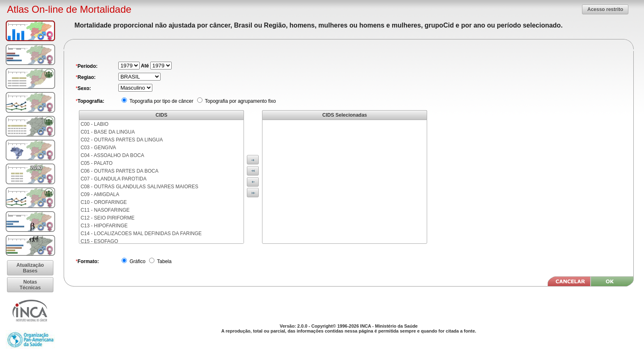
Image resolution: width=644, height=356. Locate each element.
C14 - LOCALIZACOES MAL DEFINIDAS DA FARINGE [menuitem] (141, 233)
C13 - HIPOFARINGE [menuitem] (104, 226)
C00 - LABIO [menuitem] (94, 124)
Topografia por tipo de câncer (161, 101)
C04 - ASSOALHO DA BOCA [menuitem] (112, 155)
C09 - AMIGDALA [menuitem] (100, 194)
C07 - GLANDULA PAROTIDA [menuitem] (114, 179)
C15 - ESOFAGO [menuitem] (99, 241)
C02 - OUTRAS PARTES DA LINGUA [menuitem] (122, 140)
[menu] (161, 182)
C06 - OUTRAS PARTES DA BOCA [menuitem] (120, 171)
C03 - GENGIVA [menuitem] (98, 148)
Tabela (163, 261)
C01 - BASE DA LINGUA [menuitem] (108, 132)
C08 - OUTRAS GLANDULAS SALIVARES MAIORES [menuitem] (139, 187)
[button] (605, 9)
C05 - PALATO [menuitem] (97, 163)
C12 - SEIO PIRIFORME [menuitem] (107, 218)
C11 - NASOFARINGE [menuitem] (105, 210)
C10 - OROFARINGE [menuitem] (104, 202)
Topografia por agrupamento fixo (240, 101)
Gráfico (137, 261)
